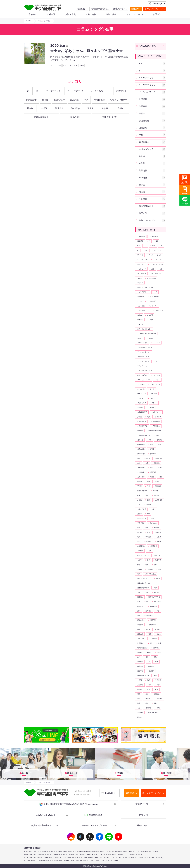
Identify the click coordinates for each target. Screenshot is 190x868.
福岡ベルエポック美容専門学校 (130, 854)
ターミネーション (143, 361)
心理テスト (158, 555)
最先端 (30, 108)
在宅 (65, 66)
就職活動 (148, 537)
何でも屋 (140, 440)
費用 (148, 689)
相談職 (105, 108)
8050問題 (140, 241)
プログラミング (155, 384)
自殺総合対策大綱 (143, 676)
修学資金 (153, 454)
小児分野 (158, 532)
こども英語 (141, 310)
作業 (150, 440)
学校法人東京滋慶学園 (66, 851)
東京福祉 (140, 597)
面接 (155, 703)
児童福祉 (157, 463)
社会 (150, 634)
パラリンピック (142, 375)
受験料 (140, 486)
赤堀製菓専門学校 (60, 854)
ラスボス (154, 394)
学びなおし (154, 523)
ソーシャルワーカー (100, 91)
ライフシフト (142, 394)
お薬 (153, 269)
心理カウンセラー (119, 100)
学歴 (139, 528)
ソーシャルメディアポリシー (93, 825)
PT (138, 250)
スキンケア (141, 324)
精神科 (140, 652)
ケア (156, 292)
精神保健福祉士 (41, 117)
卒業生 (157, 481)
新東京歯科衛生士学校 (80, 861)
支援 (160, 569)
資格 (157, 689)
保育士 (45, 100)
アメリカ (140, 255)
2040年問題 (154, 236)
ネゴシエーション (143, 366)
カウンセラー (142, 274)
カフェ (140, 278)
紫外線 (149, 652)
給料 (139, 657)
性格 (139, 565)
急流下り (158, 560)
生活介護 (153, 620)
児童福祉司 (141, 468)
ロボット (154, 403)
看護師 (157, 629)
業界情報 (59, 108)
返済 (147, 694)
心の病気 (140, 551)
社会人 (159, 634)
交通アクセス (119, 9)
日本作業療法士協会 (144, 583)
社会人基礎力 (142, 639)
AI (150, 241)
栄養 (70, 66)
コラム (140, 315)
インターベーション (155, 255)
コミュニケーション (156, 310)
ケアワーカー (154, 297)
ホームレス (141, 389)
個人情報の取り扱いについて (45, 825)
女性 (148, 514)
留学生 (91, 108)
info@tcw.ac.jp (93, 815)
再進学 (152, 477)
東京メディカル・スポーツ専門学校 (149, 858)
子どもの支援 (142, 518)
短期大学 (140, 634)
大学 (139, 505)
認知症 (140, 689)
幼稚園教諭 (99, 100)
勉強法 (140, 481)
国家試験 (74, 100)
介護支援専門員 (142, 426)
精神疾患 (156, 648)
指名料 (140, 569)
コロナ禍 (150, 315)
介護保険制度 (156, 421)
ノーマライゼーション (145, 370)
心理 (150, 551)
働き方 (148, 458)
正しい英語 (157, 602)
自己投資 (151, 671)
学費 (86, 100)
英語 (148, 680)
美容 (147, 657)
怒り (148, 560)
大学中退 (148, 505)
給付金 (159, 652)
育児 (155, 657)
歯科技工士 (141, 606)
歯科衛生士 (154, 606)
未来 (147, 592)
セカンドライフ (142, 343)
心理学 (140, 560)
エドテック (141, 264)
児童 (147, 463)
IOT (139, 246)
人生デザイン (157, 412)
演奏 (139, 615)
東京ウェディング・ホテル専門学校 (104, 861)
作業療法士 (31, 100)
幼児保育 (148, 541)
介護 (59, 66)
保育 (160, 444)
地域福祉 (157, 495)
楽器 (147, 602)
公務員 (160, 468)
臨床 (157, 662)
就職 (139, 537)
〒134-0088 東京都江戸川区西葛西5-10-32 (69, 804)
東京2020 (157, 592)
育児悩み (140, 662)
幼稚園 (159, 541)
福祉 (75, 66)
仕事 (157, 435)
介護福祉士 (121, 91)
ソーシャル (156, 343)
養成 (158, 708)
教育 (139, 574)
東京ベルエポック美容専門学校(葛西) (38, 858)
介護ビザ (158, 417)
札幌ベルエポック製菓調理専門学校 (37, 854)
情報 (147, 565)
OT (162, 246)
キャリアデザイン (76, 91)
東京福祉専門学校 (154, 597)
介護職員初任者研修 (155, 431)
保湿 (151, 444)
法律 (139, 611)
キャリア (140, 283)
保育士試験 (141, 454)
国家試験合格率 (142, 491)
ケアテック (141, 297)
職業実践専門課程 (99, 9)
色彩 (156, 676)
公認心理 (153, 472)
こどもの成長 (151, 301)
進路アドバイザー (111, 117)
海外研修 (75, 108)
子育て (154, 518)
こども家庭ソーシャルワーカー (148, 306)
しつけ (151, 320)
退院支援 (157, 694)
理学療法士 (141, 620)
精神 (160, 643)
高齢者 (82, 66)
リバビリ (153, 398)
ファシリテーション (144, 380)
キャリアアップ (53, 91)
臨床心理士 (75, 117)
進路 (139, 699)
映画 (156, 588)
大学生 (154, 509)
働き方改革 (159, 458)
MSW (154, 246)
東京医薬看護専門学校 (89, 858)
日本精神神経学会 (143, 588)
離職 (147, 703)
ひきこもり (156, 375)
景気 (139, 592)
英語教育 (140, 685)
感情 (155, 565)
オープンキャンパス (154, 9)
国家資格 (156, 491)
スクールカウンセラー (145, 329)
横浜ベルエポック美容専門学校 (66, 858)
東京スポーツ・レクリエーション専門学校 (116, 858)
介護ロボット (142, 421)
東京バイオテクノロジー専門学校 (37, 861)
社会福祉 (154, 639)
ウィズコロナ (157, 260)
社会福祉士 (121, 108)
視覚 (150, 685)
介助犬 (140, 417)
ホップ (53, 66)
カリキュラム (151, 278)
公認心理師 (59, 100)
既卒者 (158, 579)
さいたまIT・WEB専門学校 (117, 851)
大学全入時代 (142, 509)
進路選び (148, 699)
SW (146, 250)
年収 (139, 541)
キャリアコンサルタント (145, 287)
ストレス (140, 338)
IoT (38, 91)
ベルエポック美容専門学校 (80, 854)
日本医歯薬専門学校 (47, 851)
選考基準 (160, 699)
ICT (28, 91)
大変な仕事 (159, 500)
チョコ (156, 361)
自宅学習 (140, 671)
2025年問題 (141, 236)
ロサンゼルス (142, 403)
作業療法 (160, 440)
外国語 (140, 500)
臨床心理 (140, 666)
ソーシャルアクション (145, 347)
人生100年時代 (142, 412)
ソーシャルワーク (143, 357)
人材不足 (151, 407)
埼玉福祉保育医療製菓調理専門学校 (90, 851)
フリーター (141, 384)
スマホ (151, 338)
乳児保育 (140, 407)
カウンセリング (156, 274)
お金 (161, 269)
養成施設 (140, 713)
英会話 (140, 680)
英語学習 (158, 680)
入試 (151, 468)
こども (140, 301)
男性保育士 (152, 625)
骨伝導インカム (154, 713)
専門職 (140, 532)
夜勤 (148, 500)
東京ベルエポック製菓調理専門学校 (143, 851)
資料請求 (135, 9)
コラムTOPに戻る (147, 46)
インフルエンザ (142, 260)
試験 (158, 685)
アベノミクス (156, 250)
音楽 (139, 708)
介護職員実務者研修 (144, 435)
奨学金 (140, 514)
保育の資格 (141, 449)
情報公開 (81, 9)
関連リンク (142, 825)
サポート (140, 320)
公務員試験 (141, 472)
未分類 (44, 108)
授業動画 (150, 569)
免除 (139, 463)
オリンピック (142, 269)
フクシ (158, 380)
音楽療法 (148, 708)
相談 (139, 629)
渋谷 (158, 611)
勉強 (161, 477)
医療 (148, 481)
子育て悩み (141, 523)
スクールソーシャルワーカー (147, 334)
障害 (139, 703)
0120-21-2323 (52, 815)
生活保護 (140, 625)
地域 (147, 495)
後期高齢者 (154, 546)
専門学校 (157, 528)
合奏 (148, 486)
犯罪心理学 (149, 615)
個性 (139, 458)
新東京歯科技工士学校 (60, 861)
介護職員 (140, 431)
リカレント (141, 398)
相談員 (148, 629)
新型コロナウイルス (144, 579)
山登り (159, 537)
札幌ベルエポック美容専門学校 (104, 854)
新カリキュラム (151, 574)
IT (146, 246)
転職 (139, 694)
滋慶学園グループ (31, 851)
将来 (148, 532)
